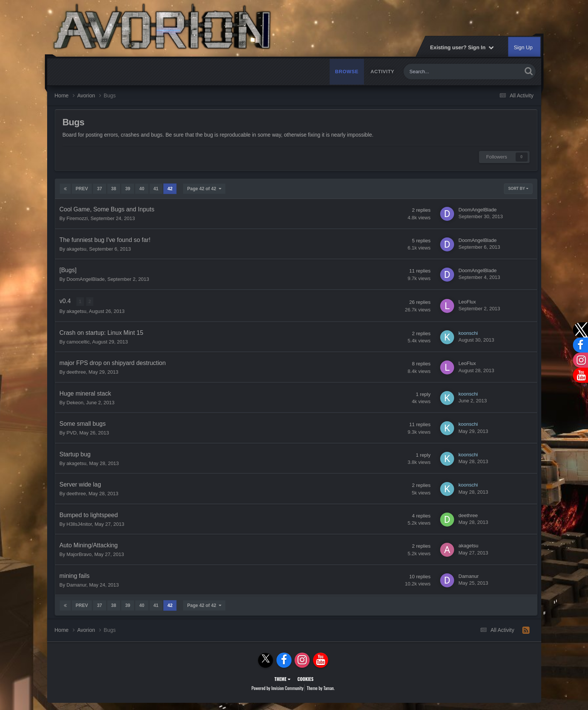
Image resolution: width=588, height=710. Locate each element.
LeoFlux (467, 301)
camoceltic (78, 341)
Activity (382, 72)
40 (142, 189)
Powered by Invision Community (278, 688)
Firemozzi (77, 218)
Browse (347, 72)
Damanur (76, 584)
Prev (82, 189)
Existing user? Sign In (462, 47)
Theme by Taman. (321, 688)
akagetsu (76, 249)
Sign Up (524, 47)
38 (114, 189)
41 (156, 189)
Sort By (518, 189)
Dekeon (75, 402)
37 (99, 189)
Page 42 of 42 (204, 189)
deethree (76, 372)
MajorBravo (79, 554)
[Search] (444, 72)
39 (128, 189)
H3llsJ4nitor (79, 524)
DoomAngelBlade (478, 210)
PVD (71, 432)
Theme (282, 678)
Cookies (305, 678)
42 (170, 189)
